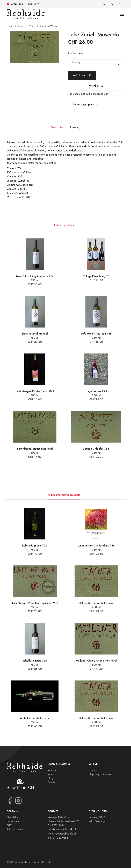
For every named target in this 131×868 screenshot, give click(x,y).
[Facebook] (10, 800)
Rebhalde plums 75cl (35, 546)
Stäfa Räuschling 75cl (35, 334)
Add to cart (82, 75)
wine (65, 142)
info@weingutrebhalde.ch (62, 829)
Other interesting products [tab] (64, 495)
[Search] (105, 4)
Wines (32, 26)
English (32, 4)
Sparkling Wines (48, 26)
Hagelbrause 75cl (96, 391)
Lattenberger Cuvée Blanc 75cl (96, 546)
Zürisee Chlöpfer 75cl (96, 449)
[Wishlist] (112, 4)
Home (10, 26)
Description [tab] (58, 127)
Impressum (13, 821)
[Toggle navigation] (122, 14)
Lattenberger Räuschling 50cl (35, 449)
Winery (52, 770)
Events (51, 782)
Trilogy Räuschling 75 (96, 276)
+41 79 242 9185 (58, 838)
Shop (21, 26)
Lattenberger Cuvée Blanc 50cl (35, 391)
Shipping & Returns (100, 774)
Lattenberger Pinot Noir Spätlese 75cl (35, 603)
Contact (93, 770)
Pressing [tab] (75, 127)
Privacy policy (15, 829)
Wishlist (96, 86)
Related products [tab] (64, 225)
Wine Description (86, 105)
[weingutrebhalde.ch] (26, 14)
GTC (9, 825)
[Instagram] (18, 800)
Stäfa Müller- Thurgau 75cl (96, 334)
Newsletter (13, 817)
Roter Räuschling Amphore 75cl (35, 276)
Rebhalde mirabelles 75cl (35, 718)
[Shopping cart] (120, 4)
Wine (51, 774)
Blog (50, 778)
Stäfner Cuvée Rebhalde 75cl (96, 603)
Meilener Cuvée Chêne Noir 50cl (96, 661)
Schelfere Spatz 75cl (35, 661)
